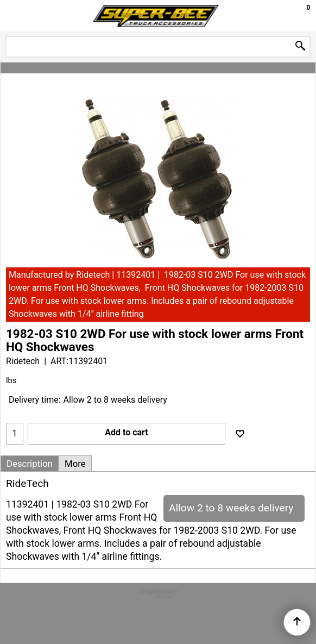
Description (30, 464)
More (75, 464)
